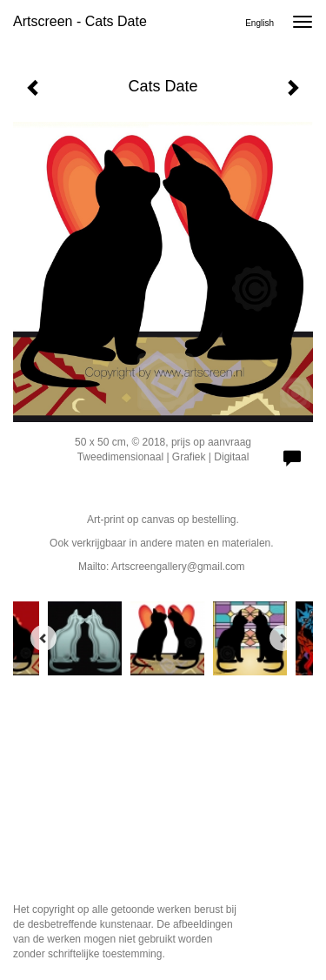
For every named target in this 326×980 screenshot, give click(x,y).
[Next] (283, 638)
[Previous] (43, 638)
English (259, 23)
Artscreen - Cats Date (80, 21)
